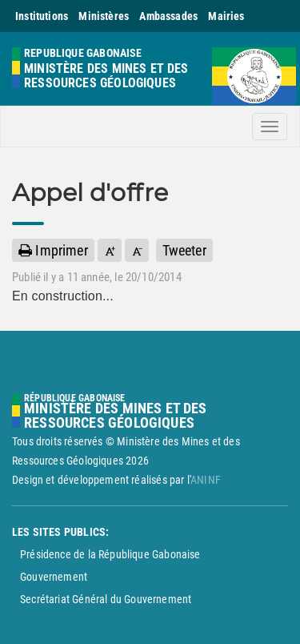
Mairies (226, 16)
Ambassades (168, 16)
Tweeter (184, 250)
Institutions (42, 16)
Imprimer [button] (53, 250)
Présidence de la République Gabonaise (110, 554)
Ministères (104, 16)
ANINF (206, 480)
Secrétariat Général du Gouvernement (106, 599)
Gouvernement (54, 577)
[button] (110, 250)
